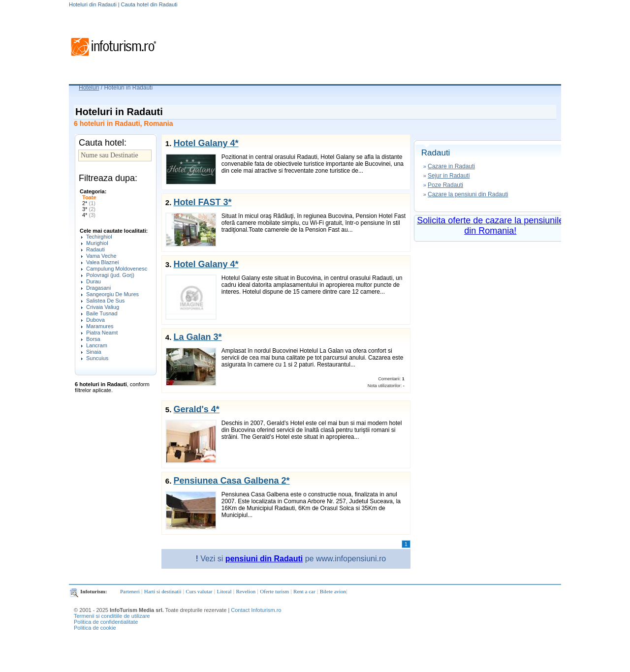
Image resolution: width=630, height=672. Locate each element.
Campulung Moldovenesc (117, 269)
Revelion (246, 591)
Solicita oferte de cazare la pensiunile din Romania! (490, 226)
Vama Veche (101, 256)
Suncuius (97, 358)
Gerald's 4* (196, 409)
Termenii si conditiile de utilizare (112, 616)
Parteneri (130, 591)
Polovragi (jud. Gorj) (110, 275)
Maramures (100, 326)
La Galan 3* (197, 337)
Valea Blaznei (102, 262)
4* (89, 215)
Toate (89, 197)
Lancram (97, 345)
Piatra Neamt (102, 333)
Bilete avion (333, 591)
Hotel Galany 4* (206, 143)
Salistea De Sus (105, 301)
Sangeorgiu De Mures (112, 294)
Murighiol (97, 243)
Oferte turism (274, 591)
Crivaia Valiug (103, 307)
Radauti (95, 249)
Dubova (95, 320)
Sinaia (94, 352)
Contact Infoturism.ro (256, 610)
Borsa (93, 339)
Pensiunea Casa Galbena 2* (231, 481)
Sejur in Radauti (449, 176)
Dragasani (98, 288)
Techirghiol (99, 237)
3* (89, 209)
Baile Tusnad (102, 313)
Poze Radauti (445, 185)
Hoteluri (89, 88)
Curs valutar (199, 591)
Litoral (224, 591)
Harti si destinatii (163, 591)
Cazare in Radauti (451, 166)
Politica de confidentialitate (106, 622)
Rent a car (304, 591)
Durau (94, 281)
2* (89, 203)
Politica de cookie (95, 628)
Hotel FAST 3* (202, 202)
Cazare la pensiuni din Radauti (468, 194)
